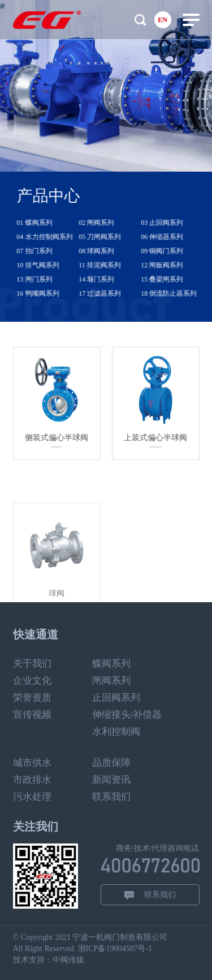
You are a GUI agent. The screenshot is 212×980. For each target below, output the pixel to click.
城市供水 (32, 763)
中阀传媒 (68, 960)
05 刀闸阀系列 (106, 237)
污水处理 (32, 797)
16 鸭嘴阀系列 (44, 293)
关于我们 (32, 664)
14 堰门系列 (103, 279)
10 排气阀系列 (44, 265)
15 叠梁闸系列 (168, 279)
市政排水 (32, 780)
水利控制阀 (116, 732)
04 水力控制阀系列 (51, 237)
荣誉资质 (32, 698)
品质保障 (111, 763)
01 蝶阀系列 (40, 223)
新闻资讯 (111, 780)
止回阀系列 (116, 698)
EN (163, 20)
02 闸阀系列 (103, 223)
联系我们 (111, 797)
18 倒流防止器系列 (175, 293)
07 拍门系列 (40, 251)
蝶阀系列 (111, 664)
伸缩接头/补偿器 (127, 715)
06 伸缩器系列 (168, 237)
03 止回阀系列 (168, 223)
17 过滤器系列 (106, 293)
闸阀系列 (111, 681)
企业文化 (32, 681)
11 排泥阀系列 (106, 265)
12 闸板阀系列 (168, 265)
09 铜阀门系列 (168, 251)
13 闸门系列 (40, 279)
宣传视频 (32, 715)
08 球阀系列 (103, 251)
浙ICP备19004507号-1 (115, 949)
